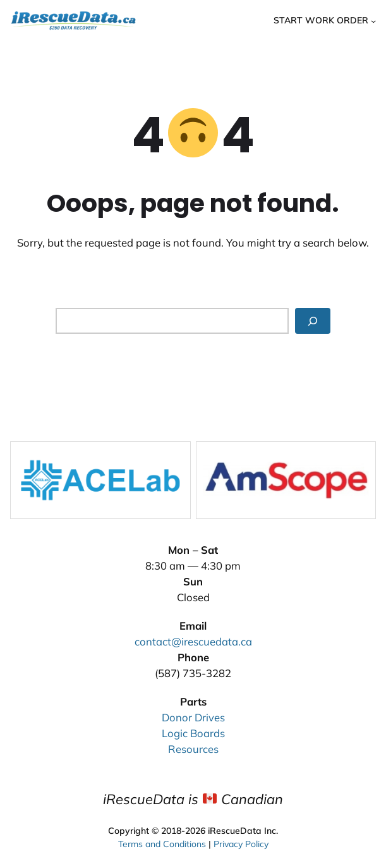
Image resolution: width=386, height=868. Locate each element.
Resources (193, 749)
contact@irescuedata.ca (193, 641)
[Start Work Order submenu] (373, 20)
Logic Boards (193, 733)
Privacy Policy (241, 842)
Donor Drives (193, 717)
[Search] (313, 321)
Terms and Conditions (162, 842)
